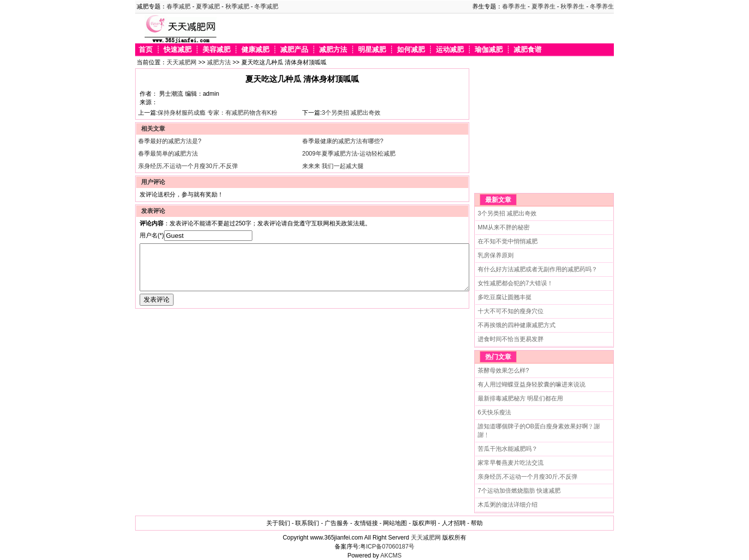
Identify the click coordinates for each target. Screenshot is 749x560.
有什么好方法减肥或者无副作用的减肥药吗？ (538, 269)
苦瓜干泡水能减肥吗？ (508, 449)
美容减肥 (216, 50)
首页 (146, 50)
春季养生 (514, 6)
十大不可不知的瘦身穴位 (511, 311)
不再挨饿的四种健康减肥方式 (517, 325)
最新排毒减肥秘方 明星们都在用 (520, 398)
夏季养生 (544, 6)
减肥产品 (294, 50)
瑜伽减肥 (489, 50)
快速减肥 (178, 50)
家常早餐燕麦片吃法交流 (511, 463)
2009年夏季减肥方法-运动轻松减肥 (349, 154)
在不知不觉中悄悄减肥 (508, 241)
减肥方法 (333, 50)
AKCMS (391, 556)
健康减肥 (255, 50)
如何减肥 (411, 50)
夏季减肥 (208, 6)
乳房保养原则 (496, 255)
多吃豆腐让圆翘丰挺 (505, 297)
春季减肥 (179, 6)
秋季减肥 (237, 6)
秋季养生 (572, 6)
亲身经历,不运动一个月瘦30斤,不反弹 (188, 166)
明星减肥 (372, 50)
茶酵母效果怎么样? (503, 371)
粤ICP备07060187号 (387, 547)
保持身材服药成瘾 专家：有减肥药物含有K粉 (217, 113)
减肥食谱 (528, 50)
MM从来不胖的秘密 (504, 227)
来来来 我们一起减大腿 (333, 166)
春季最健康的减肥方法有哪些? (343, 141)
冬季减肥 (266, 6)
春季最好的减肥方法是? (170, 141)
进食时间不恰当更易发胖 (511, 339)
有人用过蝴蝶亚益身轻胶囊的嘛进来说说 (532, 384)
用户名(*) (152, 235)
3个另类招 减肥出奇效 (351, 113)
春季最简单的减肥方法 (168, 154)
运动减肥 (450, 50)
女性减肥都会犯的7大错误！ (515, 283)
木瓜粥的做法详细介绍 (508, 505)
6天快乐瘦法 (494, 412)
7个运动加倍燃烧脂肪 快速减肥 (519, 491)
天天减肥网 (182, 62)
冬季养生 (602, 6)
